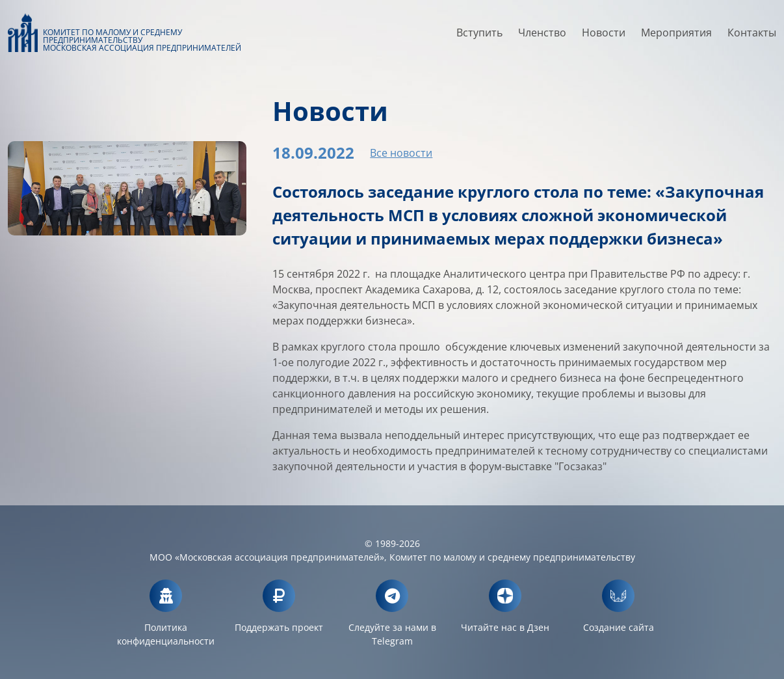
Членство (542, 37)
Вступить (479, 37)
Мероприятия (676, 37)
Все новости (401, 153)
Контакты (752, 37)
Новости (604, 37)
